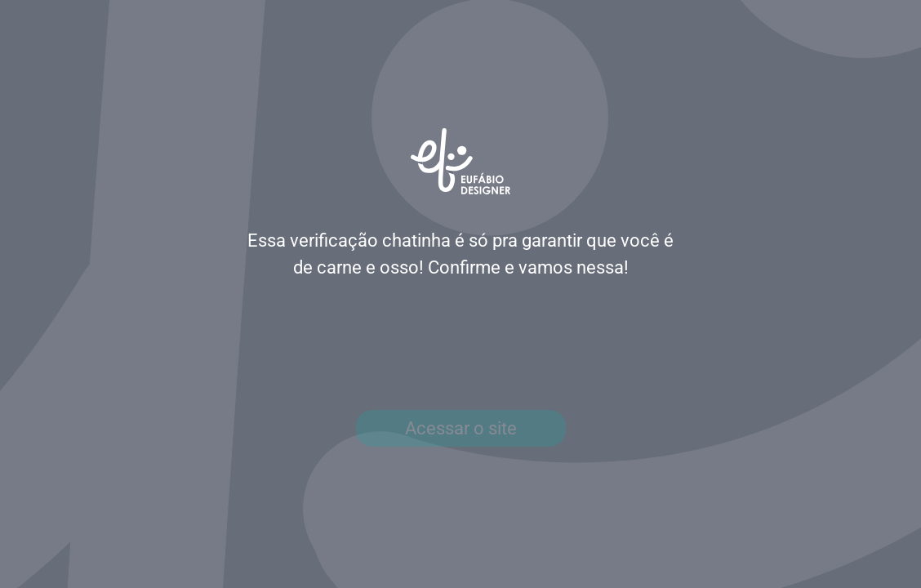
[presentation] (461, 345)
